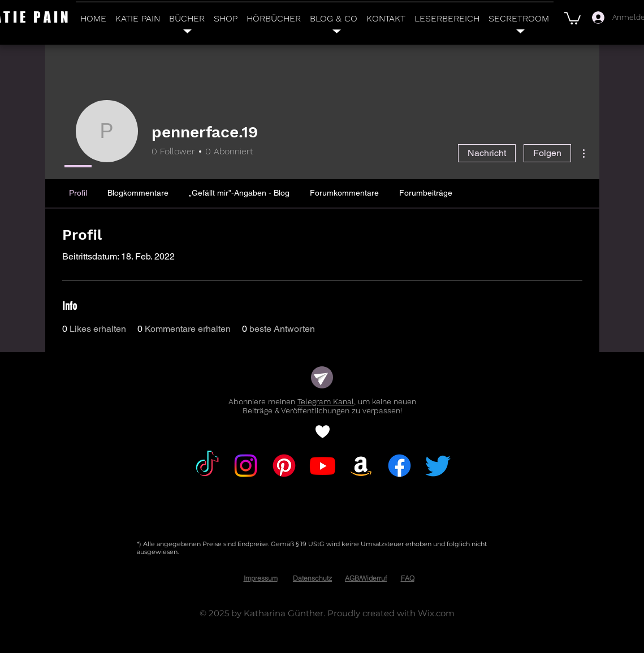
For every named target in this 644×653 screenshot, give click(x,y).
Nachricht (487, 153)
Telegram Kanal (326, 401)
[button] (572, 18)
